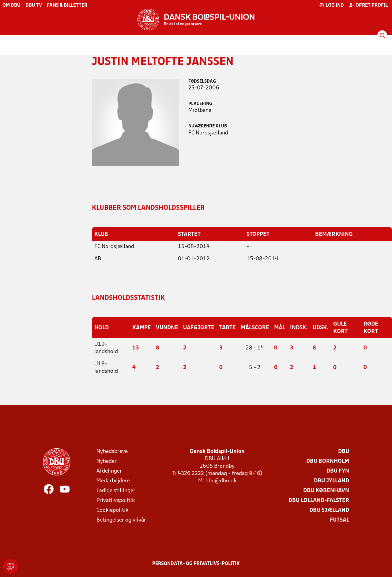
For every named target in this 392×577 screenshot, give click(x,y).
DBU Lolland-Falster (319, 501)
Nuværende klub (208, 126)
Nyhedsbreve (112, 452)
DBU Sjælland (329, 510)
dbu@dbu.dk (221, 481)
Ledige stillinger (116, 491)
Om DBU (11, 6)
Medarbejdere (113, 481)
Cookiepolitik (112, 510)
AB (98, 259)
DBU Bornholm (328, 461)
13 (136, 348)
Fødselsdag (202, 82)
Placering (200, 104)
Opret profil (368, 5)
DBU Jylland (332, 481)
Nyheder (107, 461)
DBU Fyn (338, 471)
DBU (344, 452)
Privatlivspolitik (116, 501)
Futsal (339, 520)
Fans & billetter (67, 6)
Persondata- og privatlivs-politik (196, 564)
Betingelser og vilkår (121, 520)
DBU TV (34, 6)
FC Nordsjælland (114, 247)
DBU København (326, 491)
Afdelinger (109, 471)
